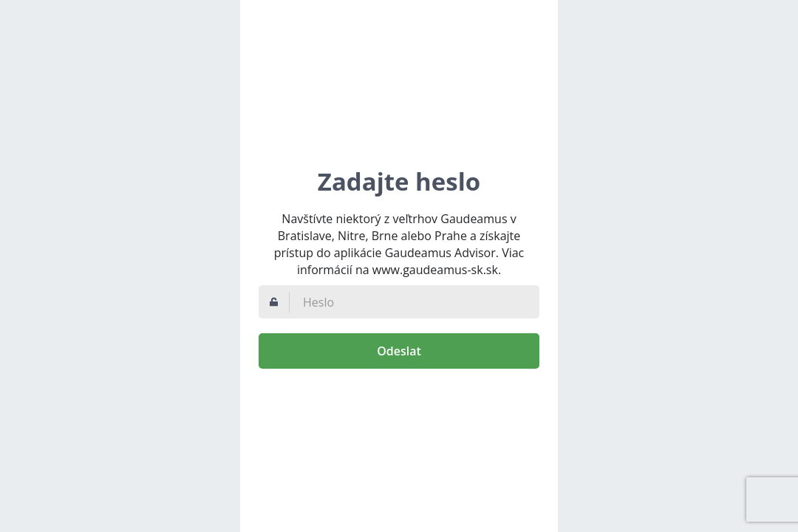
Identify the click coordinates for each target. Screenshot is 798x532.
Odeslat (399, 351)
